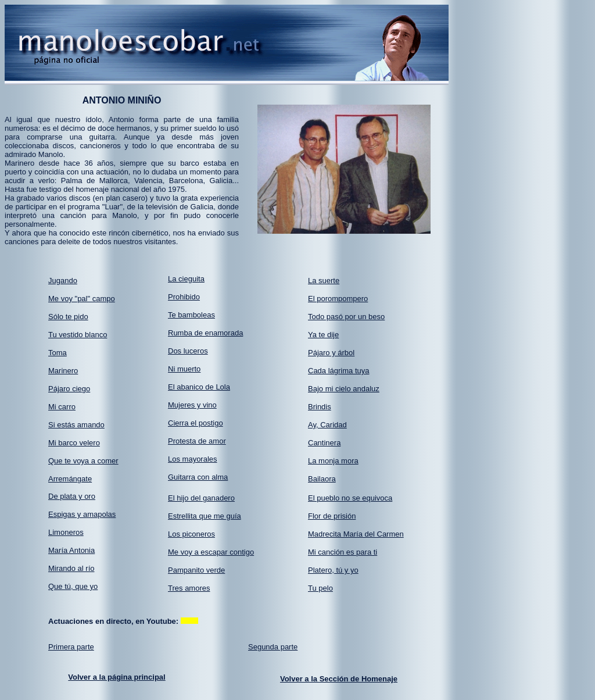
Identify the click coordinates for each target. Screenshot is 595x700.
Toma (58, 353)
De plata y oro (72, 496)
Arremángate (70, 479)
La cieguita (186, 279)
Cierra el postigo (196, 423)
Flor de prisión (332, 516)
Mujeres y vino (192, 405)
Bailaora (322, 479)
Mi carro (62, 407)
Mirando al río (71, 568)
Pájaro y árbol (331, 353)
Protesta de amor (197, 441)
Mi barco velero (74, 443)
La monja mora (333, 461)
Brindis (320, 407)
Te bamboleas (191, 315)
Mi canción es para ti (343, 552)
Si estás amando (76, 425)
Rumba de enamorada (205, 333)
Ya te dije (323, 335)
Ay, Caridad (327, 425)
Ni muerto (184, 369)
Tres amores (189, 588)
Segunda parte (273, 647)
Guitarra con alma (198, 477)
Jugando (63, 281)
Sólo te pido (68, 317)
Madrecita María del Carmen (356, 534)
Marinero (63, 371)
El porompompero (338, 299)
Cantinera (324, 443)
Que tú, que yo (73, 586)
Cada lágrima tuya (339, 371)
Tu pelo (320, 588)
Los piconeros (191, 534)
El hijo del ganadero (201, 498)
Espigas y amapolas (82, 514)
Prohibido (184, 297)
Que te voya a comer (83, 461)
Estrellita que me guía (205, 516)
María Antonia (71, 550)
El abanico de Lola (199, 387)
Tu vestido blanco (78, 335)
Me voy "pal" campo (82, 299)
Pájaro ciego (69, 389)
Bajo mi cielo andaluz (344, 389)
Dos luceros (188, 351)
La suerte (324, 281)
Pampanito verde (196, 570)
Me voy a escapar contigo (211, 552)
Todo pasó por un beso (346, 317)
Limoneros (66, 532)
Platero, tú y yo (333, 570)
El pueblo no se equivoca (350, 498)
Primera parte (71, 647)
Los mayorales (193, 459)
